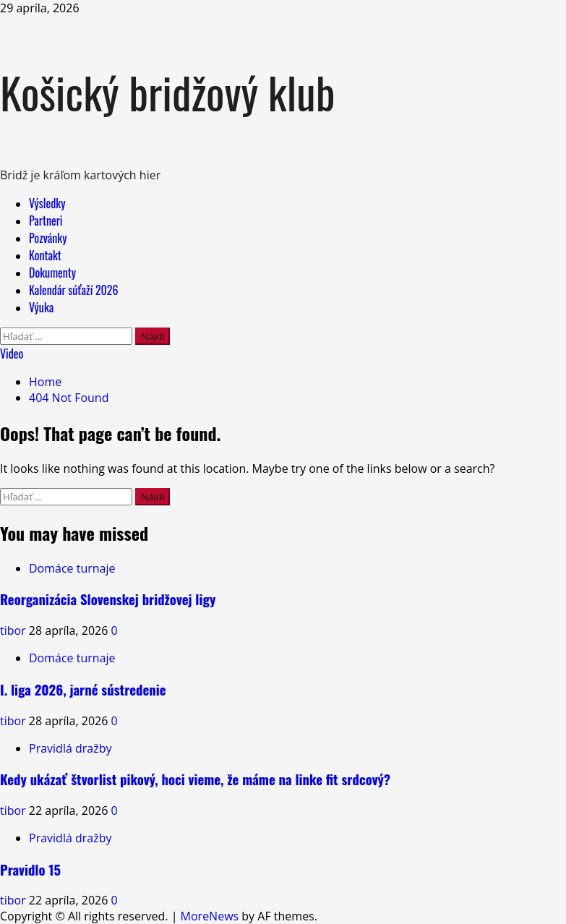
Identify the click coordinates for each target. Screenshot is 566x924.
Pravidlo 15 (30, 869)
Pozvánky (48, 238)
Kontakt (45, 255)
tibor (14, 630)
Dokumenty (52, 273)
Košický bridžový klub (168, 91)
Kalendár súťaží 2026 (74, 290)
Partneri (46, 221)
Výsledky (47, 203)
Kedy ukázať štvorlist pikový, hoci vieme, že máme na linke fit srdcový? (195, 779)
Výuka (41, 307)
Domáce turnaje (72, 568)
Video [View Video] (12, 354)
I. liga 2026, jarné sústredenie (83, 689)
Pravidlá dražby (70, 748)
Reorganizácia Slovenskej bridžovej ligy (108, 599)
